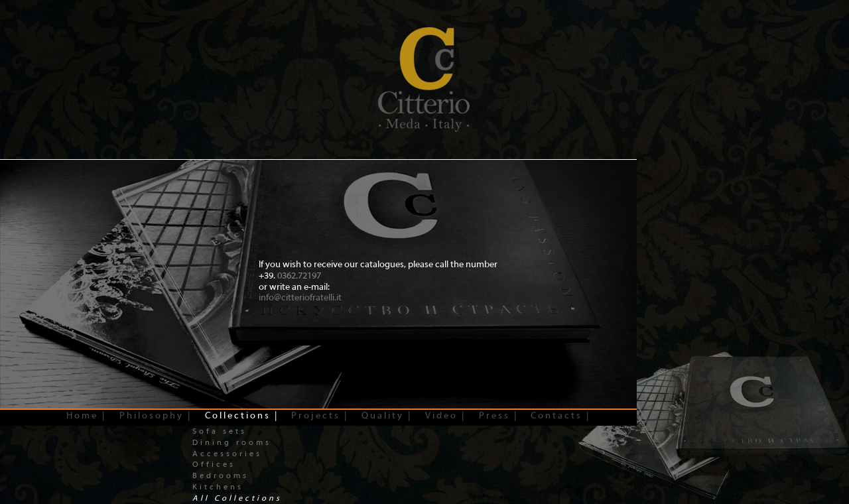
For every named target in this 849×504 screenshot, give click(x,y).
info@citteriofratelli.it (300, 298)
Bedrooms (221, 475)
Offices (214, 464)
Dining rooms (232, 442)
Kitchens (218, 487)
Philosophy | (156, 416)
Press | (498, 416)
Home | (86, 416)
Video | (445, 416)
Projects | (320, 416)
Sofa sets (220, 431)
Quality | (387, 416)
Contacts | (560, 416)
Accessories (227, 454)
